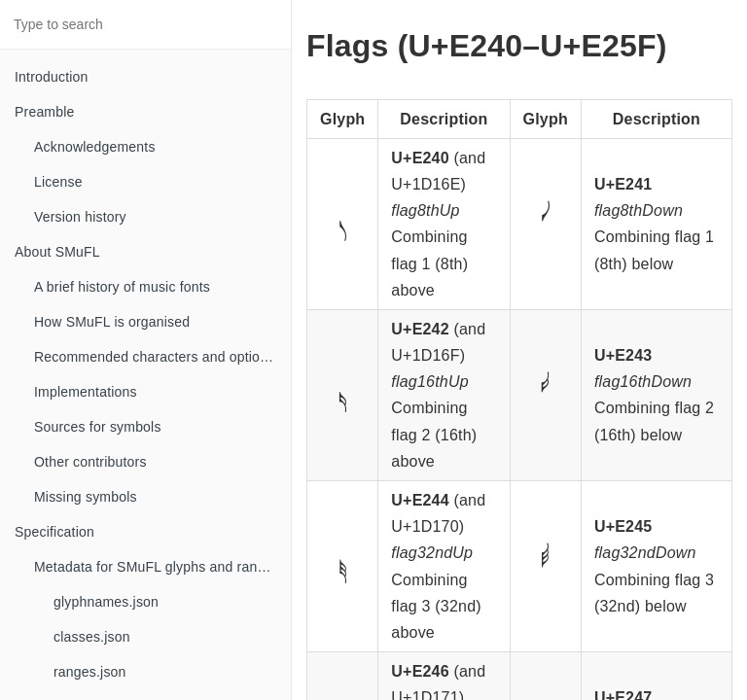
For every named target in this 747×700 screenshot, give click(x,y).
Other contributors (90, 462)
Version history (80, 217)
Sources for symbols (98, 427)
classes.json (92, 637)
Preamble (45, 112)
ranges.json (90, 672)
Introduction (52, 77)
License (58, 182)
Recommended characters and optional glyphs (162, 357)
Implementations (86, 392)
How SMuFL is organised (112, 322)
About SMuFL (57, 252)
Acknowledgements (95, 147)
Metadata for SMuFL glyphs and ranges (157, 567)
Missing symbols (86, 497)
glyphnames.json (106, 602)
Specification (54, 532)
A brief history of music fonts (122, 287)
